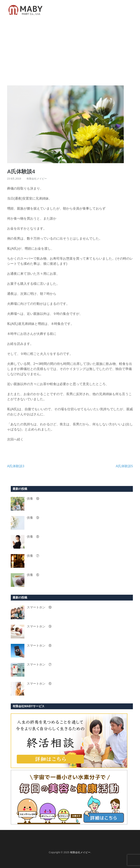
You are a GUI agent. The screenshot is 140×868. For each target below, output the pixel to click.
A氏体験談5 (124, 466)
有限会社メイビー (37, 179)
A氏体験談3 (16, 466)
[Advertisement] (70, 53)
